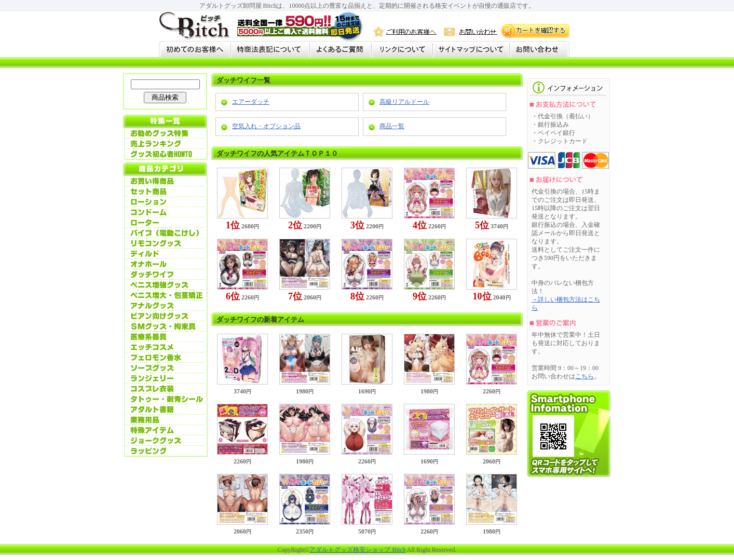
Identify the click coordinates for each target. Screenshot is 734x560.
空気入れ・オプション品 (266, 126)
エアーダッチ (251, 102)
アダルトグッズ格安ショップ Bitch (357, 550)
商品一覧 (392, 126)
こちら (585, 376)
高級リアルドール (404, 102)
